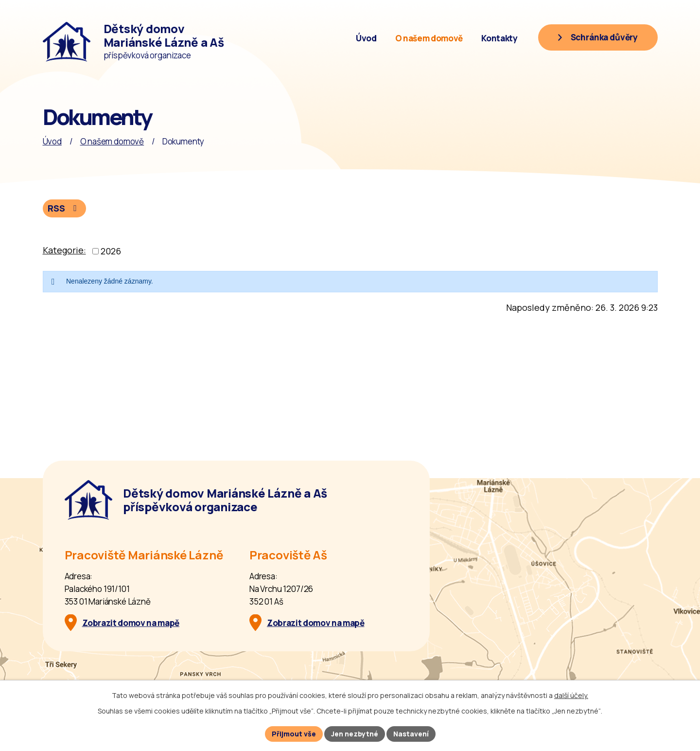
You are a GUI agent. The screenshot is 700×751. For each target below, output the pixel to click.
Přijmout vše (294, 734)
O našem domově (429, 38)
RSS (64, 208)
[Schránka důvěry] (598, 37)
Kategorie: (64, 250)
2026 (111, 251)
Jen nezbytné (355, 734)
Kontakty (499, 38)
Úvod (366, 38)
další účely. (571, 695)
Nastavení (411, 734)
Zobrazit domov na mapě (131, 623)
